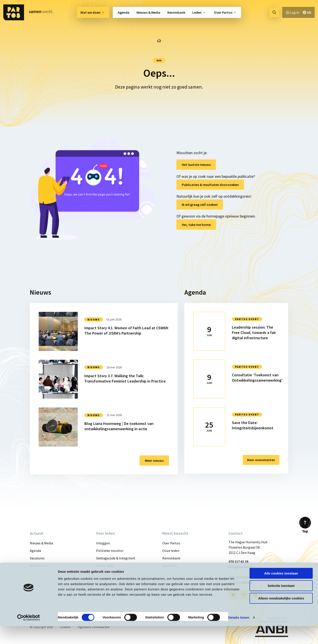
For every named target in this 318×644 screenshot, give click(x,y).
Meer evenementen (259, 460)
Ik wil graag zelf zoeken (200, 205)
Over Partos (223, 12)
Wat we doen (90, 12)
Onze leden (171, 551)
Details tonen (239, 635)
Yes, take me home (196, 225)
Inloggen (103, 543)
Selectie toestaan (281, 604)
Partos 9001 (105, 566)
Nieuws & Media (148, 12)
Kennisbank (176, 12)
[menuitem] (93, 12)
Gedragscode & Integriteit (116, 558)
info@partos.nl (240, 567)
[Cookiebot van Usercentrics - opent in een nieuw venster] (29, 635)
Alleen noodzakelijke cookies (281, 616)
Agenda (124, 12)
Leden (197, 12)
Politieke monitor (110, 551)
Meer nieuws (154, 460)
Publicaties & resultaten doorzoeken (210, 185)
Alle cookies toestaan (281, 591)
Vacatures (37, 558)
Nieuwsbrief (39, 566)
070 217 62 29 (238, 561)
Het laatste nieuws (196, 165)
